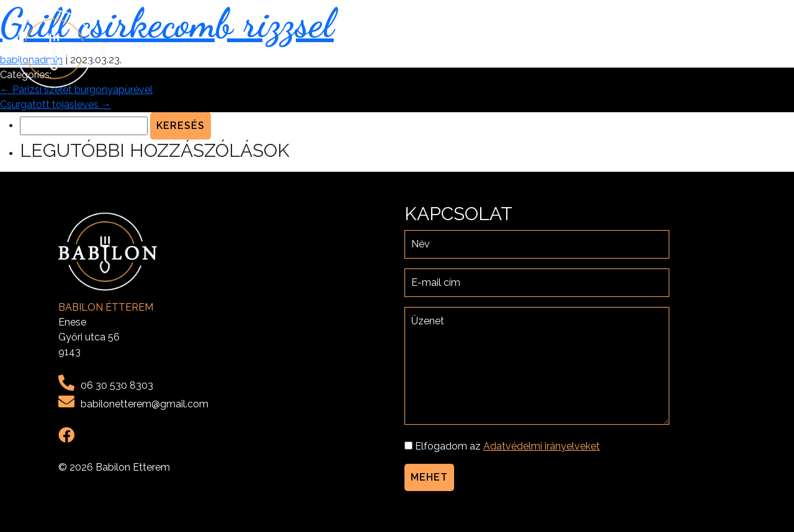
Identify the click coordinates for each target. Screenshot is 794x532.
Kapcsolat (752, 49)
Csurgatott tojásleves (56, 104)
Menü (644, 49)
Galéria (690, 49)
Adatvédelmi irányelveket (542, 446)
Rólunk (599, 49)
